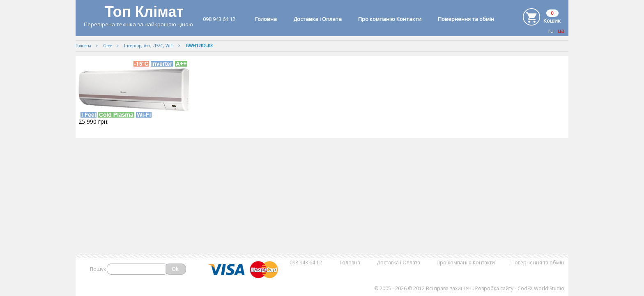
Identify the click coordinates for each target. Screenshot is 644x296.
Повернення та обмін (466, 19)
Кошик (552, 21)
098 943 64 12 (219, 19)
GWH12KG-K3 (199, 46)
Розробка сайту (494, 288)
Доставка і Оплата (317, 19)
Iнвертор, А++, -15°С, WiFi (149, 46)
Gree (108, 46)
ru (551, 31)
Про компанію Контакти (390, 19)
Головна (266, 19)
